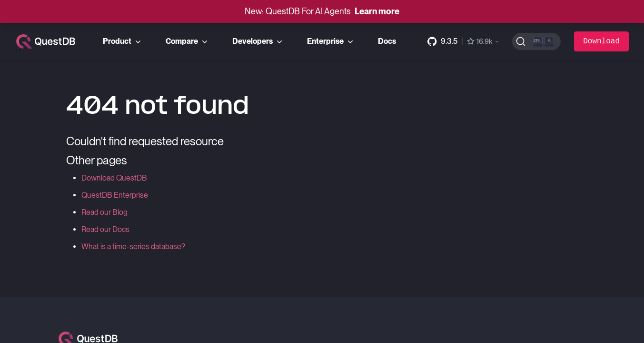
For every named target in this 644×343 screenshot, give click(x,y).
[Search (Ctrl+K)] (537, 41)
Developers (258, 41)
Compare (188, 41)
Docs (387, 41)
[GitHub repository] (464, 41)
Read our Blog (104, 212)
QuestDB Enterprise (115, 195)
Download (601, 41)
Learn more (377, 11)
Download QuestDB (114, 178)
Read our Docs (105, 229)
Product (123, 41)
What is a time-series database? (133, 247)
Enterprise (331, 41)
